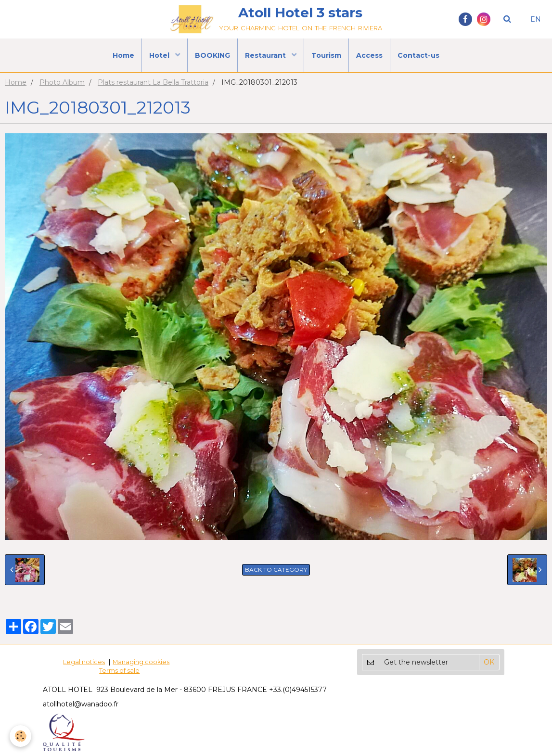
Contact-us (418, 55)
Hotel (160, 55)
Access (369, 55)
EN (536, 19)
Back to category (276, 570)
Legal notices (84, 662)
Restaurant (266, 55)
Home (123, 55)
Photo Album (62, 82)
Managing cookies (141, 662)
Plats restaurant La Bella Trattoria (153, 82)
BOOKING (212, 55)
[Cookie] (20, 736)
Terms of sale (119, 671)
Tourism (326, 55)
